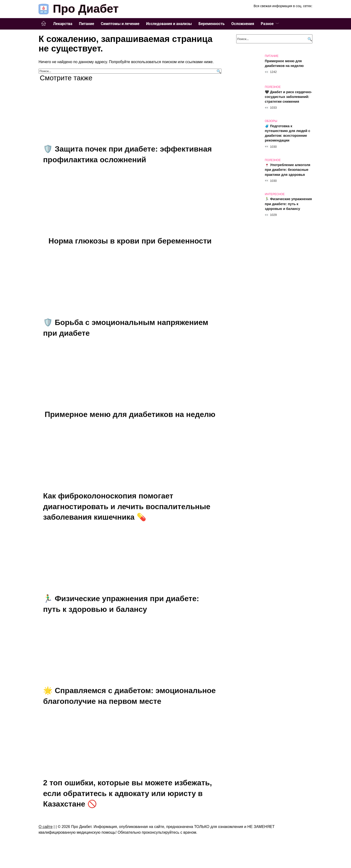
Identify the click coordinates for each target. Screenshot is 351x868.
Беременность (212, 24)
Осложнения (243, 24)
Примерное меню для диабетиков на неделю (130, 416)
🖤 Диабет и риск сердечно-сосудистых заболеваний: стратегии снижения (288, 97)
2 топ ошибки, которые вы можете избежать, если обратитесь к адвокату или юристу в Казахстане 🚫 (128, 797)
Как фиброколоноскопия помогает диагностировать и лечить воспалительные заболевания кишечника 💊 (127, 508)
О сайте (46, 830)
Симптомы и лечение (120, 24)
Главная (44, 24)
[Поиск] (218, 71)
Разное (267, 24)
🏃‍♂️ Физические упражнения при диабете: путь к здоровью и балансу (288, 204)
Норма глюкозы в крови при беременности (130, 241)
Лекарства (63, 24)
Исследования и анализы (169, 24)
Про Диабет (86, 9)
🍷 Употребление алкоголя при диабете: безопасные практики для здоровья (288, 170)
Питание (87, 24)
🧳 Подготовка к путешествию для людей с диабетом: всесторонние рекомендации (288, 133)
